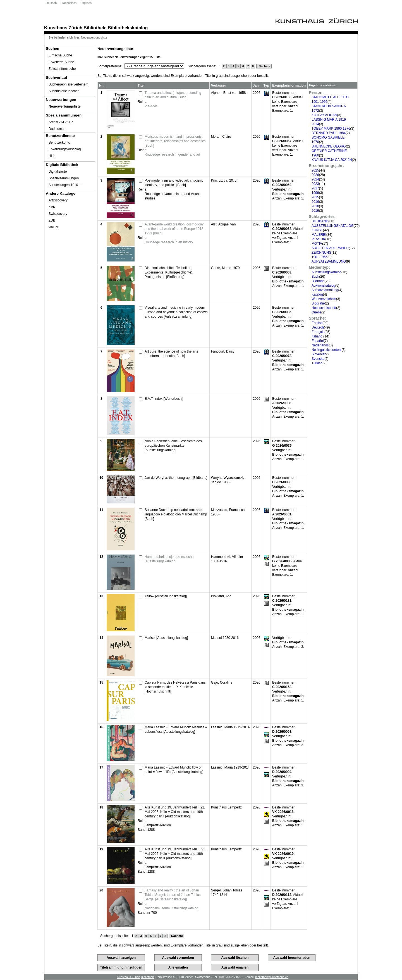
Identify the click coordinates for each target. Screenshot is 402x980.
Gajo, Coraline (222, 682)
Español (318, 341)
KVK (52, 207)
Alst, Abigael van (223, 224)
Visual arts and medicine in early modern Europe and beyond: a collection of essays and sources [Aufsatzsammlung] (176, 312)
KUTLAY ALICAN (324, 115)
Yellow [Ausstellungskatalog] (166, 596)
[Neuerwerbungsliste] (70, 106)
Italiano (317, 336)
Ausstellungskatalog (326, 272)
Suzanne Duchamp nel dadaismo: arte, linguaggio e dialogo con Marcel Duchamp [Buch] (176, 514)
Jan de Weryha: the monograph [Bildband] (176, 478)
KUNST (317, 230)
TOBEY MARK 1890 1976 (331, 129)
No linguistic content (326, 350)
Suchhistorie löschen (64, 91)
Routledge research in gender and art (172, 154)
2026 (315, 175)
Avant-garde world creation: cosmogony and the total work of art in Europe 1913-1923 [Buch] (174, 229)
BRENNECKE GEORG (329, 146)
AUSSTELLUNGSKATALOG (333, 226)
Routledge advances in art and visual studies (172, 196)
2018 (315, 206)
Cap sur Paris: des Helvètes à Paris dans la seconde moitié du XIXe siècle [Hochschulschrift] (175, 687)
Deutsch (51, 3)
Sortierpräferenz (109, 66)
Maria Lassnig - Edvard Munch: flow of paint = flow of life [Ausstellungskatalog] (174, 770)
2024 (315, 179)
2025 (315, 170)
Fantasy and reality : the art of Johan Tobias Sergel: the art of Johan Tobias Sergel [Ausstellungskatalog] (173, 895)
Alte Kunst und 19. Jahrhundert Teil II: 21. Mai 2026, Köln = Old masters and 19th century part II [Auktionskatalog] (175, 854)
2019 (315, 211)
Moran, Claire (221, 137)
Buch (315, 277)
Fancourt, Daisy (223, 351)
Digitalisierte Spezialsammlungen (64, 175)
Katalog (317, 294)
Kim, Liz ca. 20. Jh (225, 180)
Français (318, 332)
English (317, 323)
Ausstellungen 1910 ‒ (65, 185)
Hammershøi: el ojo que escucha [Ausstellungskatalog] (169, 559)
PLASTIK (318, 239)
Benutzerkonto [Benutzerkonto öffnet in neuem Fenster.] (59, 142)
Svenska (318, 359)
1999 (315, 193)
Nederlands (320, 345)
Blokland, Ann (221, 596)
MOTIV (317, 244)
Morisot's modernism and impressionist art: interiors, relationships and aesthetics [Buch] (175, 141)
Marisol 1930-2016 (225, 638)
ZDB (52, 220)
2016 (315, 202)
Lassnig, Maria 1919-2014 (230, 727)
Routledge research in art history (169, 242)
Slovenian (319, 354)
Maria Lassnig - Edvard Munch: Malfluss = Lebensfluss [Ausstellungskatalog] (176, 729)
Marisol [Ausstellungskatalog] (166, 638)
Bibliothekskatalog (128, 28)
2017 (315, 188)
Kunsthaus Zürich (63, 28)
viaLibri (54, 227)
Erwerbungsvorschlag (65, 149)
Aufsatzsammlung (325, 290)
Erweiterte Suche (61, 62)
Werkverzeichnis (324, 299)
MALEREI (319, 235)
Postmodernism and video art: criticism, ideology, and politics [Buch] (174, 183)
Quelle (316, 312)
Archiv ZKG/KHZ (61, 122)
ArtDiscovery (58, 200)
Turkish (317, 363)
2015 (315, 197)
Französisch (69, 3)
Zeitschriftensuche (62, 69)
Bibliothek (94, 28)
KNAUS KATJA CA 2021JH (332, 160)
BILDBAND (320, 221)
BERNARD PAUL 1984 (329, 133)
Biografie (318, 303)
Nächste (264, 66)
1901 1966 (320, 257)
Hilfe (52, 156)
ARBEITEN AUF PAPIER (330, 248)
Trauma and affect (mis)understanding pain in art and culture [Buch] (173, 95)
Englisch (86, 3)
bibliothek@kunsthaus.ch (272, 977)
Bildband (318, 281)
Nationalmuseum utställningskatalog (171, 908)
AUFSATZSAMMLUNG (329, 261)
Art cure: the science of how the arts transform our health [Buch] (171, 354)
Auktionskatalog (323, 286)
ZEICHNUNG (321, 253)
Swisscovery (58, 214)
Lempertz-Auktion (158, 825)
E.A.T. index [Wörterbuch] (164, 399)
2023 (315, 184)
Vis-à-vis (151, 106)
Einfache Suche (60, 55)
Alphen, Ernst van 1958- (229, 93)
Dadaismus (57, 129)
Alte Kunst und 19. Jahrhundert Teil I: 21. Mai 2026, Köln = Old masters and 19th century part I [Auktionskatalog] (175, 812)
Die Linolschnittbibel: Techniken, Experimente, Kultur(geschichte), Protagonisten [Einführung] (169, 272)
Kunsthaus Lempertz (226, 807)
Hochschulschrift (324, 308)
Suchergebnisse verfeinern (69, 84)
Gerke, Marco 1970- (226, 268)
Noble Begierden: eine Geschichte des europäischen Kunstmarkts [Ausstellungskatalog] (173, 446)
